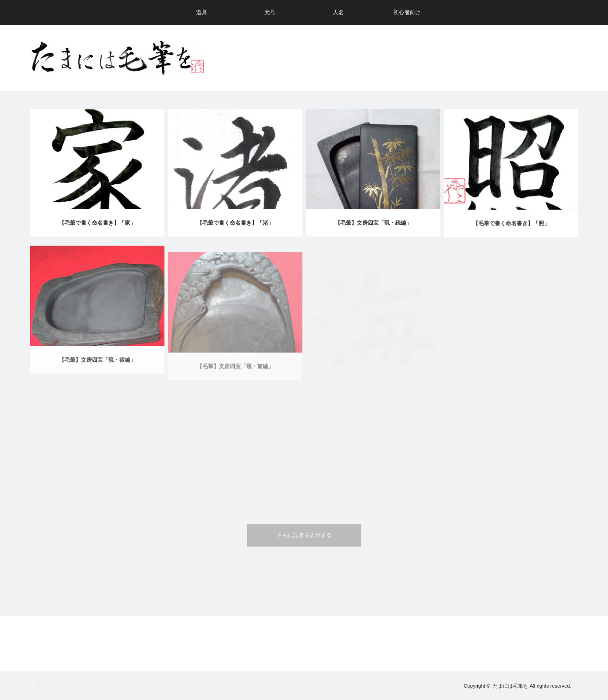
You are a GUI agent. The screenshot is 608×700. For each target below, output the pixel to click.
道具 (201, 12)
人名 (338, 12)
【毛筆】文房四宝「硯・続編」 (373, 224)
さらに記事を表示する (304, 535)
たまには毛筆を (510, 686)
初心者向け (407, 12)
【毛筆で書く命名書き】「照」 (511, 227)
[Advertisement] (412, 58)
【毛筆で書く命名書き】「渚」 (235, 223)
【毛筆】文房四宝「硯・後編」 (97, 368)
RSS (41, 687)
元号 (270, 12)
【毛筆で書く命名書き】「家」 (97, 223)
